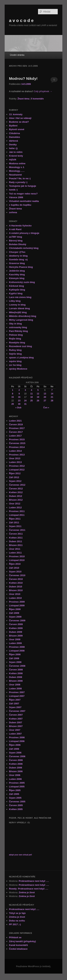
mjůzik (13, 160)
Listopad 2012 (17, 470)
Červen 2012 (16, 489)
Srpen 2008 (15, 662)
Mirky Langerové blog (21, 320)
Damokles (15, 137)
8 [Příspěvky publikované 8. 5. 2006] (13, 394)
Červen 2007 (16, 715)
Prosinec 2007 (17, 692)
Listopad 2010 (17, 560)
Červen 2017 (16, 432)
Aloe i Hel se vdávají (20, 118)
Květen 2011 (16, 538)
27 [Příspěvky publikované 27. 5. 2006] (45, 401)
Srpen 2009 (15, 617)
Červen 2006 (16, 760)
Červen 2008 (16, 670)
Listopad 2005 (17, 787)
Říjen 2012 (15, 473)
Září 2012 (14, 477)
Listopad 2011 (17, 515)
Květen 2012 (16, 492)
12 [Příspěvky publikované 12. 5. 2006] (38, 394)
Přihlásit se (15, 937)
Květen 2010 (16, 583)
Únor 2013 (15, 458)
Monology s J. (17, 167)
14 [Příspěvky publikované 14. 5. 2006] (52, 394)
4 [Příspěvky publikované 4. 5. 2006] (32, 390)
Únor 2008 (15, 685)
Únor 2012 (15, 504)
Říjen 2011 (15, 519)
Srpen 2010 (15, 572)
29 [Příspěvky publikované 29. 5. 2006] (13, 404)
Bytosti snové (17, 129)
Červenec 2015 (17, 443)
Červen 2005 (16, 805)
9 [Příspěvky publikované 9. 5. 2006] (19, 394)
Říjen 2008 (15, 654)
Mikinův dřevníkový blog (23, 316)
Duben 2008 (16, 677)
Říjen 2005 (15, 790)
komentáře (37, 99)
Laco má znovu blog (20, 297)
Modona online (17, 163)
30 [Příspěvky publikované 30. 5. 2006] (19, 404)
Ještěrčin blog (17, 271)
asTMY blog (16, 237)
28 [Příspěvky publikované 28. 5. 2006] (52, 401)
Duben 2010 (16, 587)
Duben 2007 (16, 722)
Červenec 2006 (17, 756)
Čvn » (46, 408)
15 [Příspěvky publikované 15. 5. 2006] (13, 397)
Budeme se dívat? (19, 122)
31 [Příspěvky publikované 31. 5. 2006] (25, 404)
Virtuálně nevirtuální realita (24, 201)
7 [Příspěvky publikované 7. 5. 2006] (52, 390)
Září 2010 (14, 568)
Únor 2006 (15, 775)
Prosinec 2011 (17, 511)
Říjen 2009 (15, 609)
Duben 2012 (16, 496)
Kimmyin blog (17, 278)
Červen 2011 (16, 534)
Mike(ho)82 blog (18, 312)
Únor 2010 (15, 594)
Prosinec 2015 (17, 439)
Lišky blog (15, 301)
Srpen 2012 (15, 481)
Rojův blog (15, 339)
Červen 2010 (16, 579)
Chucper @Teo (17, 252)
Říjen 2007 (15, 700)
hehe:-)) (13, 148)
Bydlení (13, 126)
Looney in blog (17, 305)
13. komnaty (16, 114)
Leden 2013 (15, 462)
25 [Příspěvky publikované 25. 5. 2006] (32, 401)
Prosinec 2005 (17, 783)
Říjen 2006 (15, 745)
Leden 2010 (15, 598)
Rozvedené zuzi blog (21, 346)
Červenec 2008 (17, 666)
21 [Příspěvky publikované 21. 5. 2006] (52, 397)
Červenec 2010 (17, 575)
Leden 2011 (15, 553)
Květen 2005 (16, 809)
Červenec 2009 (17, 621)
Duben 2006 (16, 768)
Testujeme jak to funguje (23, 186)
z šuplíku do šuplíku (20, 205)
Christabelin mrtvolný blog (24, 248)
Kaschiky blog (17, 275)
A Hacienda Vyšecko (20, 226)
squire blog (15, 361)
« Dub (18, 408)
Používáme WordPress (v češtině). (33, 966)
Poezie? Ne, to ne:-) (20, 178)
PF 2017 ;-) (15, 924)
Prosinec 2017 (17, 428)
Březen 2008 (16, 681)
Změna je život (27, 892)
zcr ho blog (15, 365)
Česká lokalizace (18, 949)
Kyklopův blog (17, 290)
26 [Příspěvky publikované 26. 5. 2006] (38, 401)
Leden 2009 (15, 643)
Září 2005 (14, 794)
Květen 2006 (16, 764)
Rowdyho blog (17, 343)
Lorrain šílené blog (19, 308)
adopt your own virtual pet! (21, 855)
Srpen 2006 (15, 753)
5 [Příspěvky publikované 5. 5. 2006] (38, 390)
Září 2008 (14, 658)
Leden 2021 (15, 421)
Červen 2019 (16, 424)
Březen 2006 (16, 771)
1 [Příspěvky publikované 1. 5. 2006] (13, 390)
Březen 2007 (16, 726)
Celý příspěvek (43, 91)
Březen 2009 (16, 636)
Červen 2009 (16, 624)
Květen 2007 (16, 719)
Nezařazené (16, 175)
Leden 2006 (15, 779)
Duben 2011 (16, 541)
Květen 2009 (16, 628)
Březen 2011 (16, 545)
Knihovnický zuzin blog (22, 282)
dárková (14, 141)
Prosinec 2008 (17, 647)
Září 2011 (14, 522)
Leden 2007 (15, 734)
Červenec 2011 (17, 530)
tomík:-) (13, 190)
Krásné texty (16, 156)
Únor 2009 (15, 639)
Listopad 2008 (17, 651)
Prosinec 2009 (17, 602)
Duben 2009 (16, 632)
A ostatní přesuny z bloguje (24, 233)
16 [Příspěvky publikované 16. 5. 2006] (19, 397)
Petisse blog (16, 335)
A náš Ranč (15, 229)
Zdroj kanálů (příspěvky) (23, 941)
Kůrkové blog (17, 286)
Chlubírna (15, 133)
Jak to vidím (16, 152)
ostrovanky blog (18, 327)
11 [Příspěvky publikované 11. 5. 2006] (32, 394)
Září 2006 (14, 749)
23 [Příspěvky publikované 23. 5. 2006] (19, 401)
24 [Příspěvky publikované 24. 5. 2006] (25, 401)
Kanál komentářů (18, 945)
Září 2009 (14, 613)
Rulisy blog (15, 350)
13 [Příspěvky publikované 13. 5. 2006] (45, 394)
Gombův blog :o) (18, 260)
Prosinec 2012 (17, 466)
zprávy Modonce (18, 369)
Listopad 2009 (17, 606)
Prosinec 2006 (17, 737)
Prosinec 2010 (17, 556)
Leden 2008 (15, 689)
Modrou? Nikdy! (23, 78)
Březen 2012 (16, 500)
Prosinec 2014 (17, 447)
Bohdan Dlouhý (18, 244)
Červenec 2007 (17, 711)
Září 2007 (14, 704)
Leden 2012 (15, 507)
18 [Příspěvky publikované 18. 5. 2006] (32, 397)
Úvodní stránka (17, 55)
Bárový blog (16, 241)
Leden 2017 (15, 436)
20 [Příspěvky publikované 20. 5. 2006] (45, 397)
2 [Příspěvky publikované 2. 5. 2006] (19, 390)
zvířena (13, 212)
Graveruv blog (17, 263)
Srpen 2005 (15, 798)
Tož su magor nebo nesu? (23, 194)
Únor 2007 (15, 730)
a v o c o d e (21, 20)
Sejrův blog (15, 354)
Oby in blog (16, 324)
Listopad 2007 (17, 696)
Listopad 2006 (17, 741)
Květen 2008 (16, 673)
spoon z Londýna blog (21, 358)
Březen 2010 (16, 590)
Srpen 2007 (15, 707)
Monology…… (17, 171)
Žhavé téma (23, 99)
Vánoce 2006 (16, 197)
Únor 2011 (15, 549)
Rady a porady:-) (18, 182)
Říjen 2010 (15, 564)
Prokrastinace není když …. (34, 881)
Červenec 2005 (17, 802)
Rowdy (13, 889)
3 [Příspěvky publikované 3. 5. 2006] (25, 390)
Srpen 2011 (15, 526)
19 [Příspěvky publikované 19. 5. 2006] (38, 397)
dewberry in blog (18, 256)
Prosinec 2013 (17, 455)
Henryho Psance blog (21, 267)
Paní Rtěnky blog (18, 331)
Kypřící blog (16, 293)
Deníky (13, 145)
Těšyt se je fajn (17, 913)
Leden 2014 (15, 451)
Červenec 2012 (17, 485)
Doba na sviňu (17, 921)
